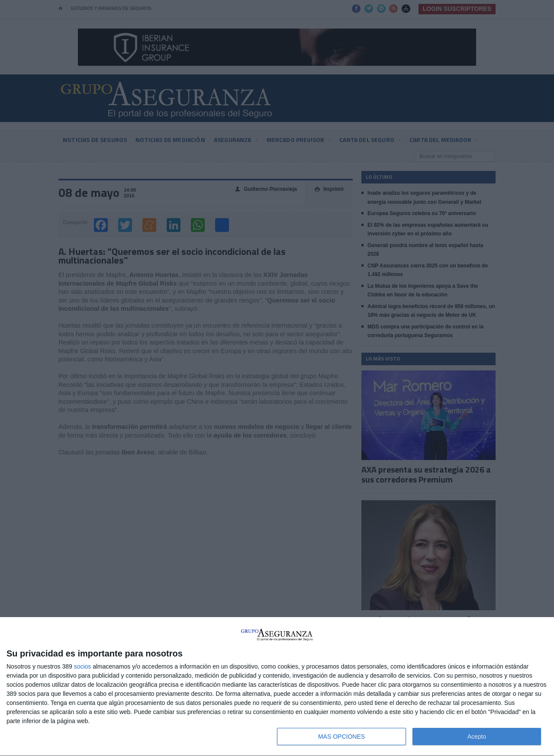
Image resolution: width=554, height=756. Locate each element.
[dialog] (277, 687)
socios (83, 666)
